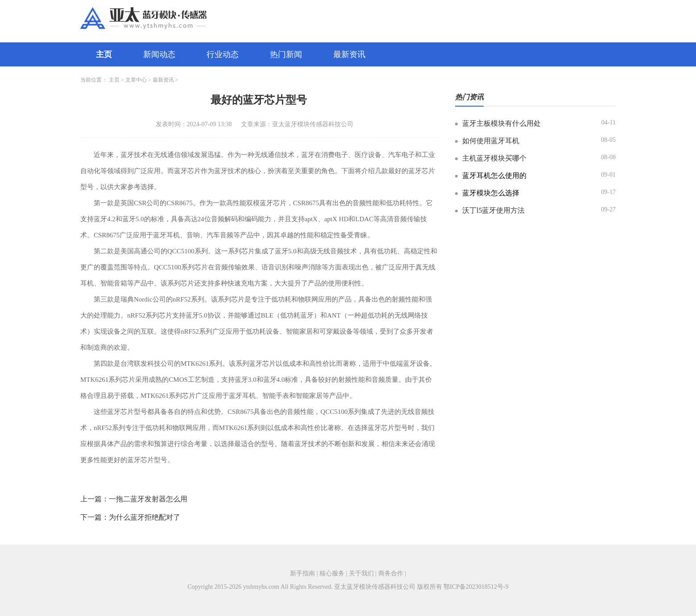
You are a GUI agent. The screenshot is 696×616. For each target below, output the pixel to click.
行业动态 (223, 54)
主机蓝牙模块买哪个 (494, 158)
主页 (104, 54)
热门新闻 (286, 54)
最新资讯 (349, 54)
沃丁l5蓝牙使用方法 (493, 210)
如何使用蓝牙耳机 (491, 141)
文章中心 (136, 80)
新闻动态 (159, 54)
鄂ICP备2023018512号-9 (476, 587)
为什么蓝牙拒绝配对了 (145, 517)
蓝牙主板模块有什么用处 (501, 123)
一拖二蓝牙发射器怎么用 (148, 499)
